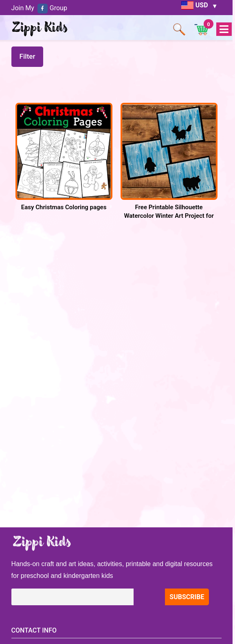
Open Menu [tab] (224, 30)
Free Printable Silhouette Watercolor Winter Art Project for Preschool (169, 216)
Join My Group (39, 8)
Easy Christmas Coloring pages (64, 207)
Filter (27, 56)
